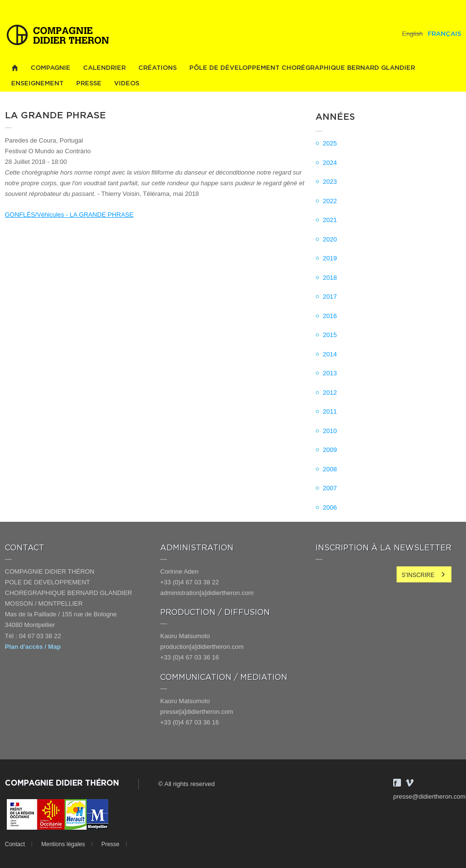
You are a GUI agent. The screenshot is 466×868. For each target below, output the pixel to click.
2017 (330, 297)
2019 (330, 258)
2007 (330, 488)
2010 (330, 431)
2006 (330, 507)
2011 (330, 411)
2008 (330, 469)
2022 (330, 201)
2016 (330, 316)
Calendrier (104, 68)
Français (444, 34)
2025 (330, 143)
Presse (89, 84)
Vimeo (410, 783)
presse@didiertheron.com (429, 796)
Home (15, 68)
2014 (330, 354)
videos (127, 84)
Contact (15, 844)
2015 (330, 335)
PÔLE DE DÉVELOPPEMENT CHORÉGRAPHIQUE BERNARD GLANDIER (302, 68)
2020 (330, 239)
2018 (330, 278)
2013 (330, 373)
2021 (330, 220)
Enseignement (37, 84)
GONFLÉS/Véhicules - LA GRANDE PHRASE (69, 215)
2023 (330, 182)
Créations (158, 68)
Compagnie (50, 68)
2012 (330, 393)
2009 (330, 450)
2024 (330, 163)
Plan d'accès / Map (33, 647)
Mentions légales (63, 844)
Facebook (397, 783)
